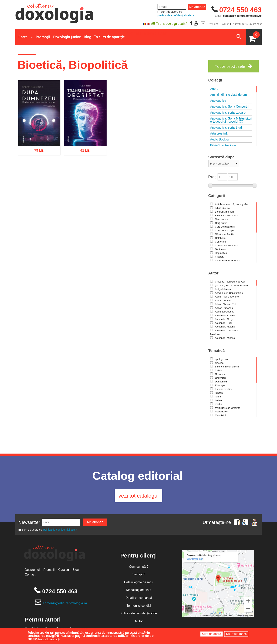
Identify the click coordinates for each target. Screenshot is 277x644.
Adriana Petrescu (225, 312)
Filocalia (220, 257)
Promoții (43, 37)
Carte (23, 37)
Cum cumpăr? (139, 567)
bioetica (219, 363)
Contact (30, 575)
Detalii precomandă (139, 598)
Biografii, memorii (225, 212)
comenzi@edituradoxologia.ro (65, 603)
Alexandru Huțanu (225, 327)
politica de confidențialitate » (176, 15)
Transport (139, 574)
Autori (214, 273)
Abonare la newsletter (146, 33)
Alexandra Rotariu (225, 315)
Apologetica (218, 101)
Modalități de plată (139, 590)
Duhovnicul (221, 382)
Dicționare (221, 249)
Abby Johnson (223, 289)
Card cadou (222, 219)
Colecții (215, 80)
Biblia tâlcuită (222, 208)
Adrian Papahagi (224, 308)
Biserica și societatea (227, 216)
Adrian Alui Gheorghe (227, 297)
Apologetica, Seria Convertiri (230, 107)
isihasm (219, 393)
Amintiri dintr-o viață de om (229, 95)
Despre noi (32, 570)
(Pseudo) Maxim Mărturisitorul (232, 285)
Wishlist (214, 24)
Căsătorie (220, 374)
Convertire (221, 378)
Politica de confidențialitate (139, 613)
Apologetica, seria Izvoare (228, 113)
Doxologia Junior (67, 37)
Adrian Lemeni (223, 300)
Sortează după (222, 157)
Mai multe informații (49, 639)
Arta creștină (219, 133)
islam (218, 397)
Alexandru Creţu (224, 319)
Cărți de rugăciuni (225, 227)
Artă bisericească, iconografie (232, 204)
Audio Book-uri (220, 139)
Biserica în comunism (227, 367)
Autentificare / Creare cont (247, 24)
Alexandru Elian (224, 323)
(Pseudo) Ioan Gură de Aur (230, 282)
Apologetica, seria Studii (227, 128)
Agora (214, 89)
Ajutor (226, 24)
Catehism (220, 238)
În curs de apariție (109, 37)
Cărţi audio (221, 223)
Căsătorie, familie (225, 234)
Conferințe (221, 242)
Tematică (217, 351)
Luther (219, 400)
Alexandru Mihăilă (225, 338)
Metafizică (221, 415)
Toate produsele (230, 66)
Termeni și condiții (139, 606)
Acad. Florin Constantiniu (229, 293)
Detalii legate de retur (139, 582)
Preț (212, 177)
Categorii (217, 196)
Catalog (64, 570)
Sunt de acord (212, 634)
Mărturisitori (222, 412)
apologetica (222, 359)
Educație (220, 385)
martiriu (219, 404)
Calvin (219, 370)
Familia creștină (224, 389)
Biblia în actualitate (223, 145)
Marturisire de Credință (228, 408)
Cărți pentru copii (224, 231)
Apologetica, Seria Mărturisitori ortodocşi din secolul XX (231, 120)
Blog (87, 37)
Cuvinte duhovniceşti (227, 246)
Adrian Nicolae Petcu (227, 304)
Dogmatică (221, 253)
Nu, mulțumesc (236, 634)
